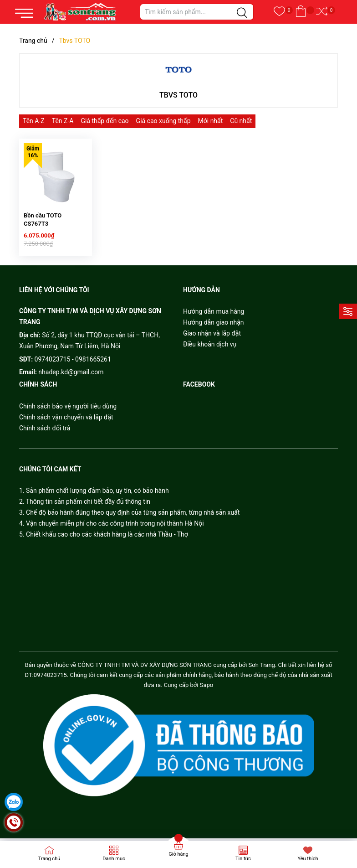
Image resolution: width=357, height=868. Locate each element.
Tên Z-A (63, 121)
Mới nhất (211, 121)
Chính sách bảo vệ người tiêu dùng (68, 416)
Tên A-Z (34, 121)
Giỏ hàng (178, 854)
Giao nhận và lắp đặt (212, 343)
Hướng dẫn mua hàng (214, 321)
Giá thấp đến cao (105, 121)
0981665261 (93, 369)
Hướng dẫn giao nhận (214, 332)
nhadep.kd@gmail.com (71, 382)
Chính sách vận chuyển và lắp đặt (66, 427)
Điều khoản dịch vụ (210, 354)
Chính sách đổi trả (45, 438)
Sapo (207, 695)
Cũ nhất (241, 121)
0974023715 (53, 369)
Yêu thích (308, 859)
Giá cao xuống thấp (163, 121)
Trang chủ (49, 859)
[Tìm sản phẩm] (197, 12)
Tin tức (243, 859)
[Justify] (242, 13)
